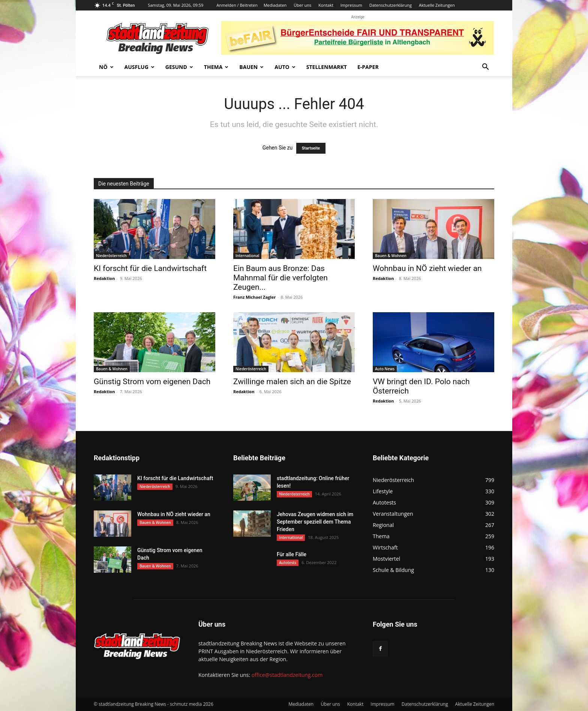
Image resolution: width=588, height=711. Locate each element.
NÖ (106, 67)
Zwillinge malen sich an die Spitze (292, 382)
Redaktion (104, 278)
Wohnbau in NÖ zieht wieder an (427, 268)
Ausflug (139, 67)
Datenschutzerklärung (391, 5)
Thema (216, 67)
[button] (485, 68)
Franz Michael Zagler (254, 297)
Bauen (251, 67)
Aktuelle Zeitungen (437, 5)
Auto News (385, 369)
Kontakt (326, 5)
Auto (285, 67)
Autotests (288, 563)
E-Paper (368, 67)
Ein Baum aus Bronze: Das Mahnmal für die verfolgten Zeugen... (280, 278)
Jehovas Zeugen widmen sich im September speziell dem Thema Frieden (315, 522)
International (247, 256)
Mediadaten (275, 5)
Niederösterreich (111, 256)
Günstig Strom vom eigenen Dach (152, 382)
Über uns (302, 5)
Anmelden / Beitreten (237, 5)
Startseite (311, 148)
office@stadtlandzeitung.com (287, 675)
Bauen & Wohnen (391, 256)
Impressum (351, 5)
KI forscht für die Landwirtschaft (150, 268)
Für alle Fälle (292, 554)
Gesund (179, 67)
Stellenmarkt (327, 67)
